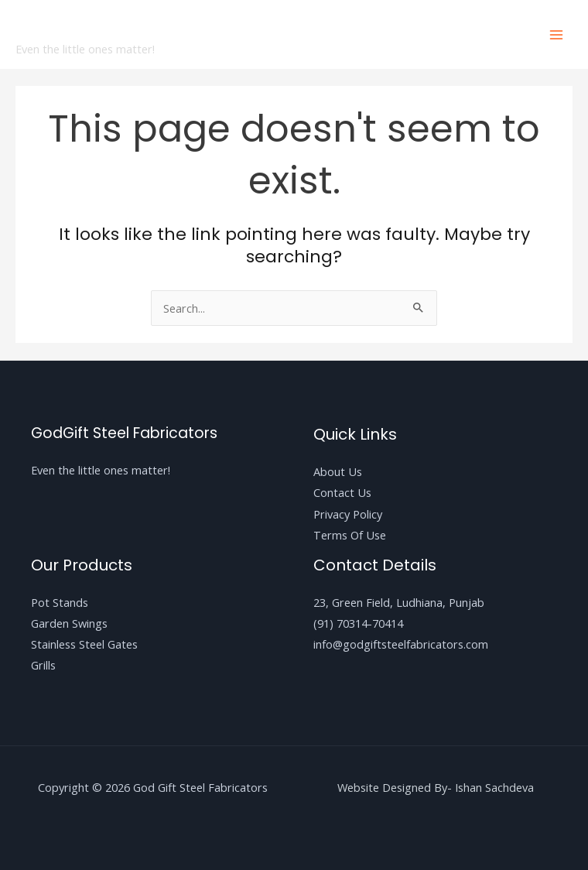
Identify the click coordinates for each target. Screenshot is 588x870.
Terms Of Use (350, 535)
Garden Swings (69, 623)
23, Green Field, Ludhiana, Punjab (399, 602)
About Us (338, 471)
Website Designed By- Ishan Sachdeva (436, 787)
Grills (43, 665)
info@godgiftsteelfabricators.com (401, 644)
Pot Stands (60, 602)
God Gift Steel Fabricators (170, 26)
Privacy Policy (348, 514)
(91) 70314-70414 (358, 623)
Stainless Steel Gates (84, 644)
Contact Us (342, 492)
